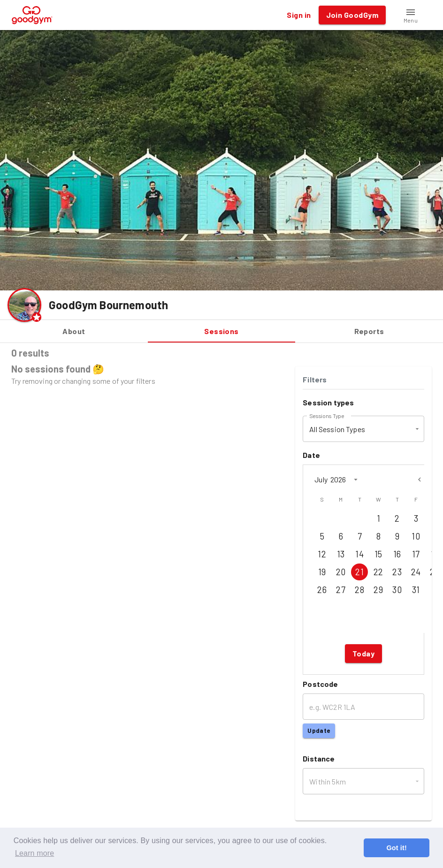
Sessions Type (327, 416)
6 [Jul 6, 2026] (341, 536)
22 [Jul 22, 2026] (378, 572)
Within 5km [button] (328, 781)
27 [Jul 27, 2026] (341, 590)
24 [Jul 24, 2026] (416, 572)
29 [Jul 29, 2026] (378, 590)
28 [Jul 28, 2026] (359, 590)
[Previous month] (420, 480)
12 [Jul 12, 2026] (322, 554)
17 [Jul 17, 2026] (416, 554)
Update (319, 731)
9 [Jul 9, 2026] (397, 536)
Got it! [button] (396, 848)
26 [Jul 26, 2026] (322, 590)
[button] (411, 15)
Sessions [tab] (222, 331)
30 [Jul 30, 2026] (397, 590)
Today (363, 654)
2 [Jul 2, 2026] (397, 518)
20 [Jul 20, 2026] (341, 572)
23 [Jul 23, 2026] (397, 572)
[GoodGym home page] (32, 14)
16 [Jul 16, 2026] (397, 554)
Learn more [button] (34, 853)
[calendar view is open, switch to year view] (356, 480)
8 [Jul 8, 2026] (378, 536)
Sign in (299, 15)
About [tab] (74, 331)
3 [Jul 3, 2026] (416, 518)
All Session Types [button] (337, 429)
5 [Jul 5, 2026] (322, 536)
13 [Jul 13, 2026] (341, 554)
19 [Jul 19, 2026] (322, 572)
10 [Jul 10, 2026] (416, 536)
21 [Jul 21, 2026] (359, 572)
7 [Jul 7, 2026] (359, 536)
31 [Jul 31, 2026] (416, 590)
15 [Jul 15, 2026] (378, 554)
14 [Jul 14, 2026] (359, 554)
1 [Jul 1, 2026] (378, 518)
